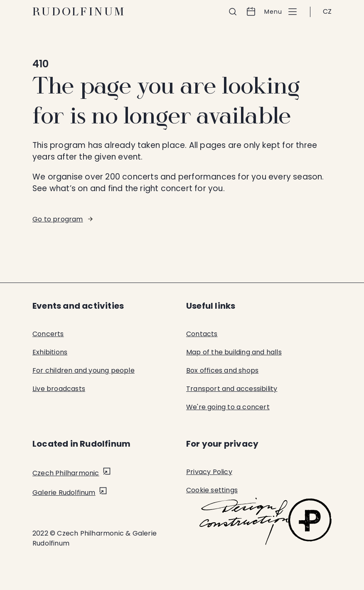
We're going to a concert (228, 407)
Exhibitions (50, 352)
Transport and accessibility (232, 389)
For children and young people (84, 370)
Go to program (58, 219)
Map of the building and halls (234, 352)
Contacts (202, 334)
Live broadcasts (59, 389)
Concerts (48, 334)
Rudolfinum (79, 12)
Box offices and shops (222, 370)
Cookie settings (212, 490)
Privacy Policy (209, 472)
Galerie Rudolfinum (64, 493)
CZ (327, 11)
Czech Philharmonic (66, 473)
